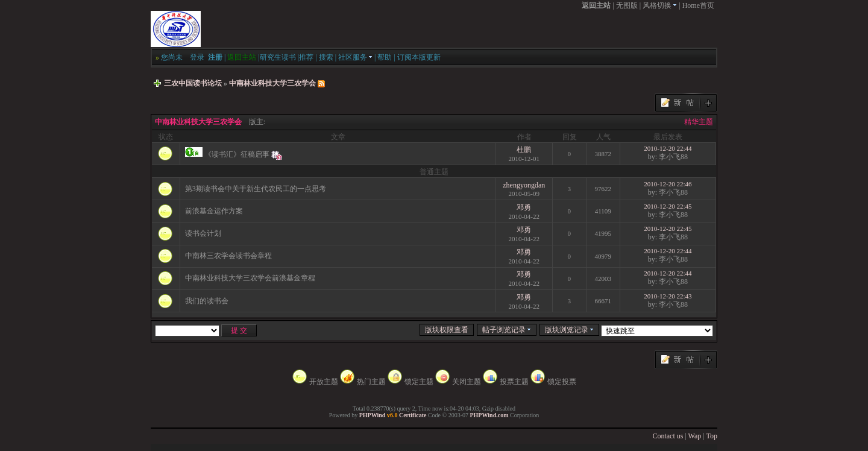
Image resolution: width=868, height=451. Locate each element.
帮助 (385, 57)
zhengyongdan (524, 185)
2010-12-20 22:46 (668, 184)
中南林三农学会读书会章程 (228, 256)
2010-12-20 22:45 (668, 206)
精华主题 (699, 122)
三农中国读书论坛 (193, 83)
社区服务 (355, 57)
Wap (695, 436)
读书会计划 (203, 233)
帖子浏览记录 (507, 330)
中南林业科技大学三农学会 (272, 83)
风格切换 (660, 5)
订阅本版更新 (419, 57)
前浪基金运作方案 (214, 211)
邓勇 (524, 207)
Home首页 (698, 5)
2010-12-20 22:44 (668, 148)
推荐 (306, 57)
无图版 (627, 5)
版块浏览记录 (569, 330)
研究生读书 (278, 57)
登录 (197, 57)
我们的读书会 (207, 301)
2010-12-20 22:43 (668, 296)
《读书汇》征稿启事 (237, 154)
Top (712, 436)
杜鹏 (524, 150)
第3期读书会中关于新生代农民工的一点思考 (256, 189)
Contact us (668, 436)
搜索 (326, 57)
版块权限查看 (447, 330)
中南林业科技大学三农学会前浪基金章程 (250, 278)
